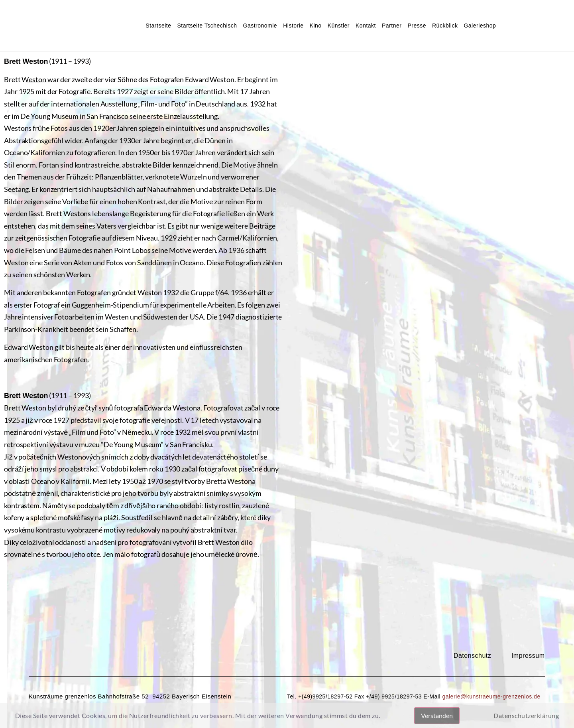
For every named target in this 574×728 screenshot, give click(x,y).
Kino (316, 26)
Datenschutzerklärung (526, 715)
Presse (417, 26)
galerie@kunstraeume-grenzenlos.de (491, 696)
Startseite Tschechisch (207, 26)
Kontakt (366, 26)
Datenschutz (472, 656)
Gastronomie (260, 26)
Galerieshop (480, 26)
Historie (293, 26)
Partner (392, 26)
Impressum (528, 656)
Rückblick (445, 26)
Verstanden (437, 715)
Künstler (339, 26)
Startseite (158, 26)
